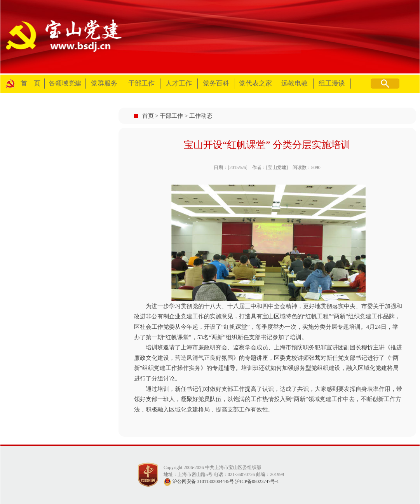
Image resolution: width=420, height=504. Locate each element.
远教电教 (295, 83)
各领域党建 (65, 83)
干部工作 (141, 83)
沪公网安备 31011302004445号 (199, 481)
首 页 (30, 83)
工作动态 (201, 116)
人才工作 (179, 83)
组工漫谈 (332, 83)
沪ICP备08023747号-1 (257, 481)
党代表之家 (255, 83)
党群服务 (104, 83)
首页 (148, 116)
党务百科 (216, 83)
